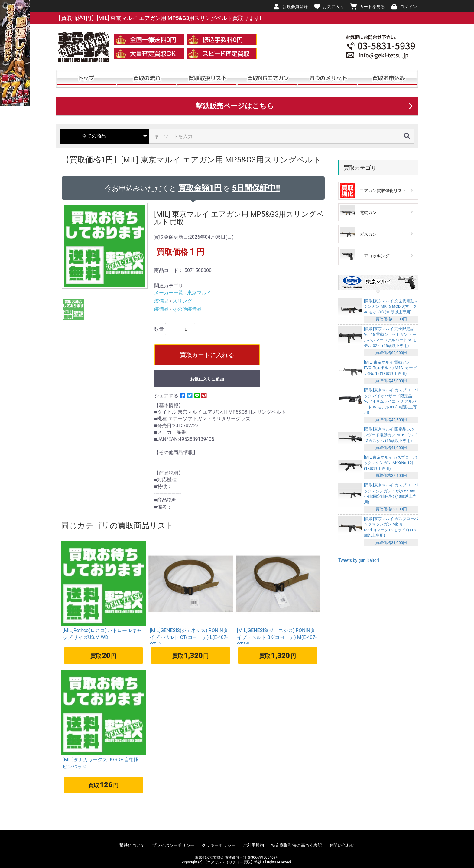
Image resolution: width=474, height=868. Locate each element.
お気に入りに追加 (207, 379)
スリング (182, 301)
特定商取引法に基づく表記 (297, 845)
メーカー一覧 (169, 293)
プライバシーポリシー (173, 845)
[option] (106, 246)
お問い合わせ (342, 845)
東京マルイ (199, 293)
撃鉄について (132, 845)
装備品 (161, 301)
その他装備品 (187, 309)
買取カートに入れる (207, 355)
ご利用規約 (253, 845)
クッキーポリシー (219, 845)
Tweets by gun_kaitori (359, 560)
